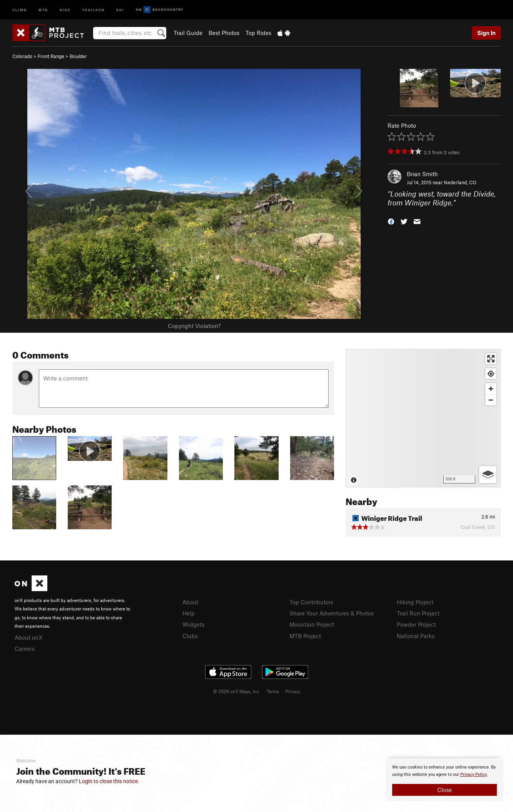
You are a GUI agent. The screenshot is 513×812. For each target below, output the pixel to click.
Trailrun (93, 9)
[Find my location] (491, 374)
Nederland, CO (460, 182)
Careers (25, 649)
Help (189, 613)
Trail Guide (188, 33)
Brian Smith (422, 174)
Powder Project (416, 624)
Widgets (193, 624)
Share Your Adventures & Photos (332, 613)
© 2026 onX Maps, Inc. (237, 691)
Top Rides (258, 33)
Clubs (190, 636)
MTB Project (305, 636)
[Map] (423, 418)
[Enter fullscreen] (491, 359)
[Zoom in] (491, 389)
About (190, 602)
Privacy (293, 691)
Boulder (78, 56)
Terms (273, 691)
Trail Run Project (418, 613)
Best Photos (224, 33)
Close (444, 790)
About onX (28, 637)
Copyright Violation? (194, 326)
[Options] (488, 474)
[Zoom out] (491, 400)
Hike (65, 9)
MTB (43, 9)
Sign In (486, 33)
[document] (444, 780)
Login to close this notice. (109, 781)
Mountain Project (312, 624)
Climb (20, 9)
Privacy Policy (474, 774)
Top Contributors (311, 602)
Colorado (22, 56)
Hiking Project (415, 602)
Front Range (51, 56)
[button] (391, 221)
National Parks (416, 636)
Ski (120, 9)
